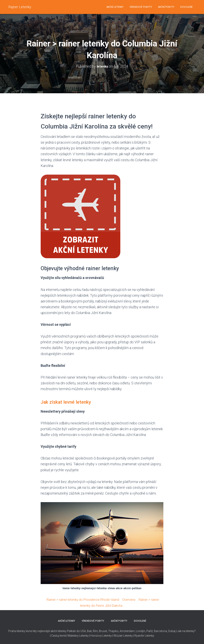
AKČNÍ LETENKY (115, 7)
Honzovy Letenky (101, 635)
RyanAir (139, 635)
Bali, (89, 631)
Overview (131, 599)
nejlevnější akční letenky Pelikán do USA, (62, 631)
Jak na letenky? (186, 631)
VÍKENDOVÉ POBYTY (141, 7)
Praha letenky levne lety (23, 631)
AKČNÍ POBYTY (166, 7)
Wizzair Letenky (123, 635)
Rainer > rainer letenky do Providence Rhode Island (81, 599)
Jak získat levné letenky (69, 402)
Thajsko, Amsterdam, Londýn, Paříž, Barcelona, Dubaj (141, 631)
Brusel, (103, 631)
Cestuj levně (59, 635)
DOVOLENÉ (186, 7)
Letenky (150, 635)
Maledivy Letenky (78, 635)
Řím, (95, 631)
